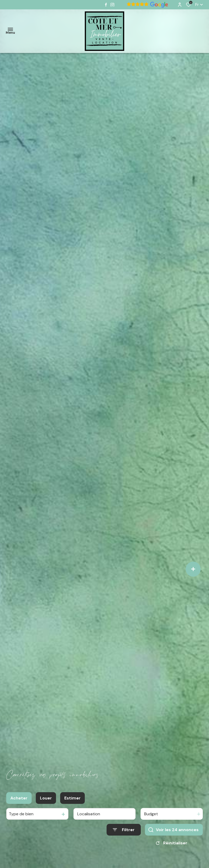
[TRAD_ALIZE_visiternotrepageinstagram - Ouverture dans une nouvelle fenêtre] (112, 5)
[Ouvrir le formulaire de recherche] (124, 831)
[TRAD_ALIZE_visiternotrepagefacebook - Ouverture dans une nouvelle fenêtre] (106, 5)
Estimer (72, 799)
